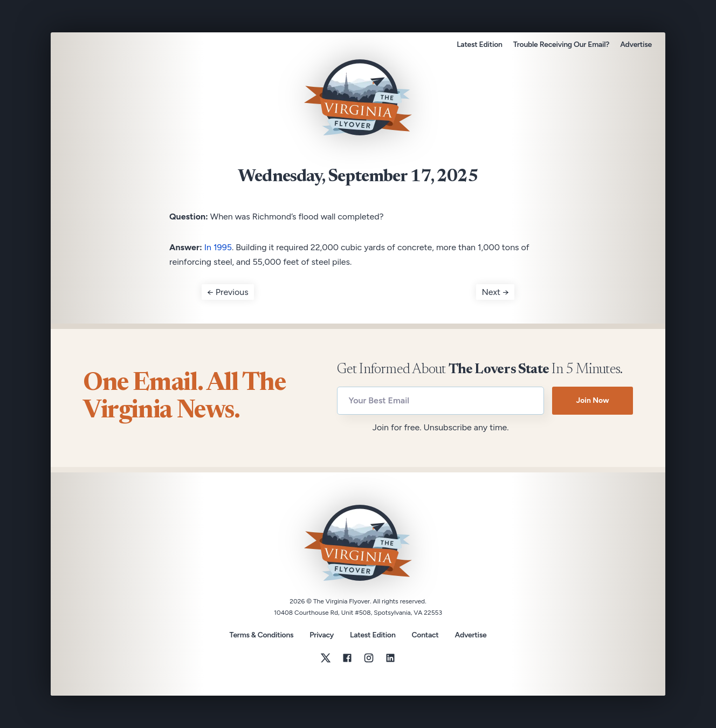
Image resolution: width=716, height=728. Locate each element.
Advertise (636, 44)
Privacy (322, 635)
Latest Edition (479, 44)
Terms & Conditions (262, 635)
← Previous (228, 292)
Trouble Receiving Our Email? (561, 44)
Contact (425, 635)
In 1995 (218, 247)
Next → (495, 292)
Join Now (592, 400)
